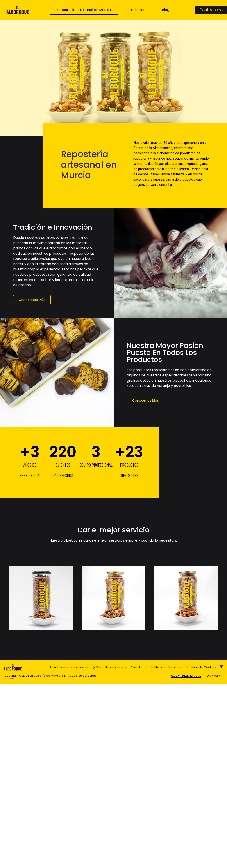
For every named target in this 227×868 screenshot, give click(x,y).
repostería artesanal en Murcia (84, 10)
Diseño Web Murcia (186, 676)
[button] (32, 300)
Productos (136, 10)
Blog (166, 10)
